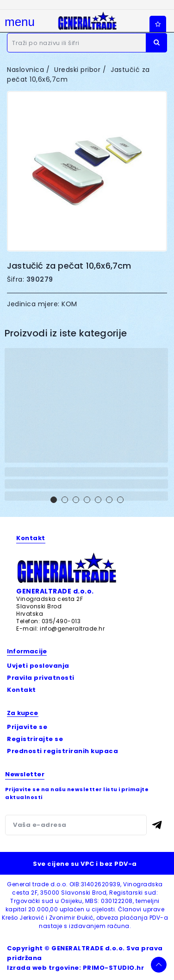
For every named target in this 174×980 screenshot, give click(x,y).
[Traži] (87, 43)
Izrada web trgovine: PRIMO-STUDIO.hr (75, 968)
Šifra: (16, 279)
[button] (54, 500)
